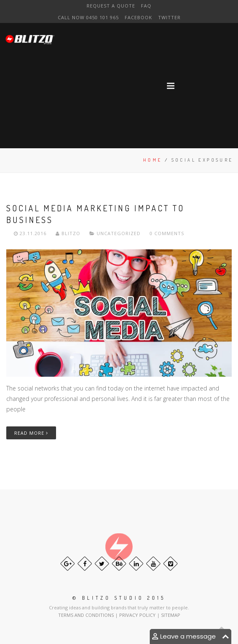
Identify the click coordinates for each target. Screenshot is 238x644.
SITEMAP (171, 615)
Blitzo (69, 233)
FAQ (146, 6)
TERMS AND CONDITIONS (87, 615)
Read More (31, 433)
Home (153, 160)
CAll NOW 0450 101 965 (88, 17)
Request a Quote (111, 6)
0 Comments (167, 233)
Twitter (169, 17)
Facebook (138, 17)
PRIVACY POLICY (138, 615)
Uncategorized (119, 233)
